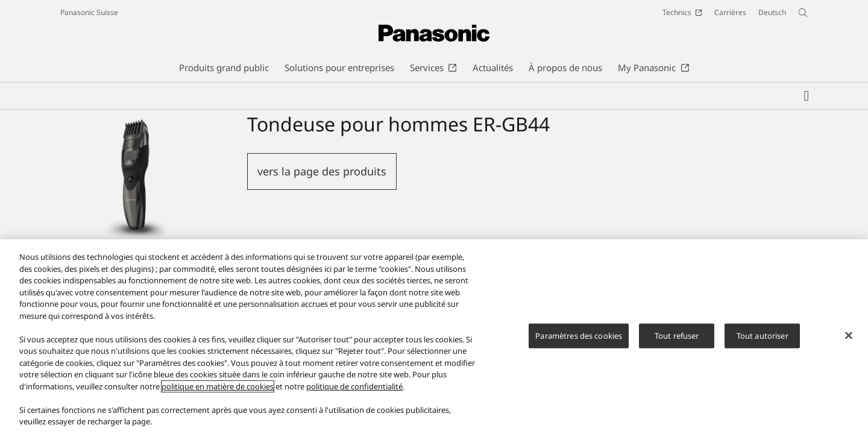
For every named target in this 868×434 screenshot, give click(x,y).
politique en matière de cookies (218, 391)
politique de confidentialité (354, 391)
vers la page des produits (322, 171)
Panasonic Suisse (89, 12)
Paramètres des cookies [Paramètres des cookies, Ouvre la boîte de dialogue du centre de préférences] (579, 339)
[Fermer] (849, 339)
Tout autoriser (763, 339)
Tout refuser (677, 339)
